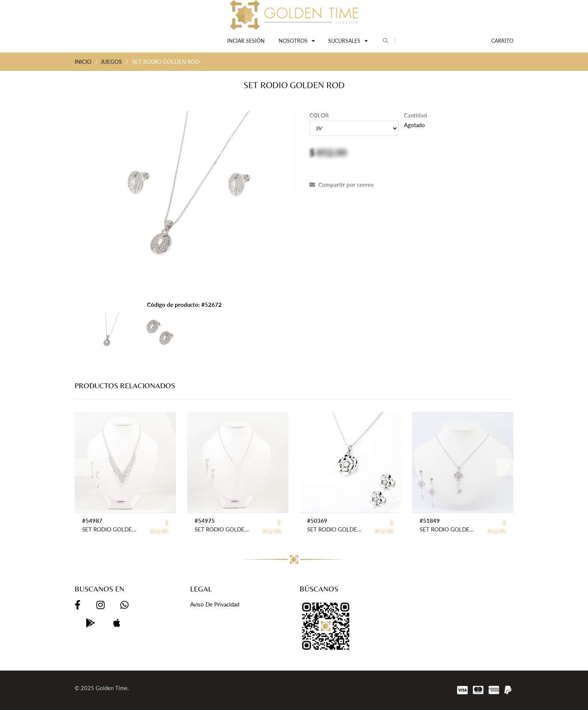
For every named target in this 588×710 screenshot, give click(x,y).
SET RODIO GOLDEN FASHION (110, 529)
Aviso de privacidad (215, 604)
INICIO (83, 62)
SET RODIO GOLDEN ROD (335, 529)
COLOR (319, 115)
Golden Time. (112, 688)
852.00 (332, 152)
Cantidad (415, 115)
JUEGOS (111, 62)
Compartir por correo (342, 185)
